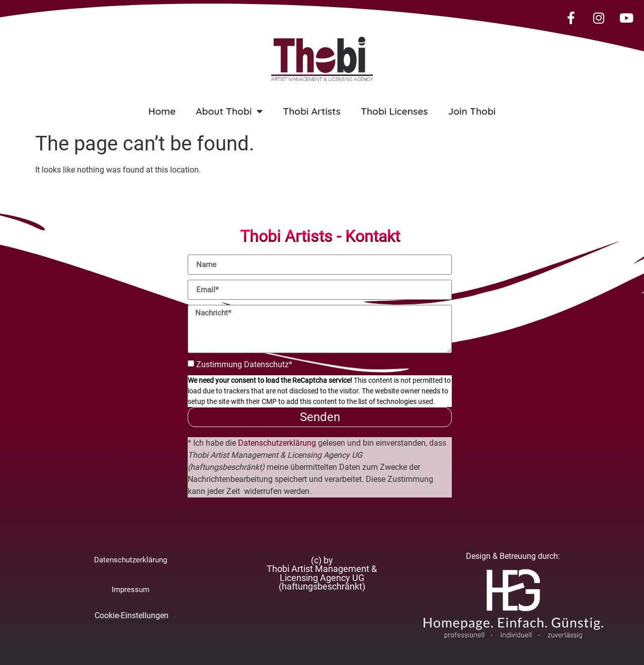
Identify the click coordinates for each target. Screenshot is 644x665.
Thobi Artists (312, 111)
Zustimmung (244, 364)
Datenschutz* (268, 364)
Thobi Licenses (394, 111)
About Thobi (229, 111)
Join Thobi (472, 111)
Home (162, 111)
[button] (322, 574)
